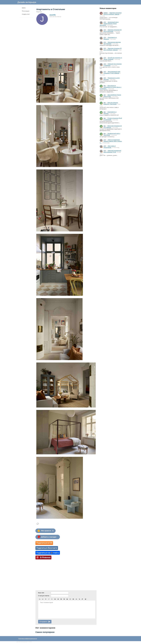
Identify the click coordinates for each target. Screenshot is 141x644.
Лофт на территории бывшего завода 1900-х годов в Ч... (111, 141)
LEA (105, 22)
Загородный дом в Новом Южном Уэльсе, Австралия (109, 24)
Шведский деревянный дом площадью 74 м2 (112, 151)
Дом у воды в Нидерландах (110, 147)
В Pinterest (45, 557)
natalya (106, 13)
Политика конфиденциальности (28, 639)
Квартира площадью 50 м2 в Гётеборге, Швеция (112, 14)
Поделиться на (48, 553)
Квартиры (39, 12)
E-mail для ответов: (44, 596)
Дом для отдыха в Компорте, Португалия (111, 103)
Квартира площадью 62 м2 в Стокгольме (112, 31)
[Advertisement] (111, 187)
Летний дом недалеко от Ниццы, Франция (113, 58)
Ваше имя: (41, 593)
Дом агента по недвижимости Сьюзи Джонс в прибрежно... (110, 87)
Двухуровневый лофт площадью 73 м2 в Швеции (112, 72)
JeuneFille (53, 15)
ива (105, 86)
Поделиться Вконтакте (47, 548)
